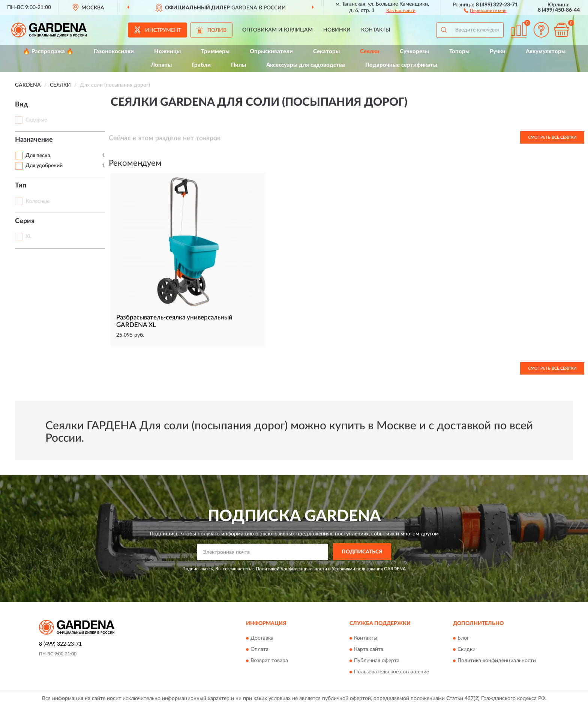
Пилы (238, 65)
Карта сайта (369, 649)
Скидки (466, 649)
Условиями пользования (357, 569)
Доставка (262, 638)
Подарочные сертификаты (401, 65)
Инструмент (163, 30)
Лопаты (161, 65)
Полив (217, 30)
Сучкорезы (414, 52)
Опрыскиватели (271, 52)
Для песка (38, 156)
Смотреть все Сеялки (552, 137)
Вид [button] (22, 105)
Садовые (36, 120)
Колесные (37, 201)
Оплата (259, 649)
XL (28, 237)
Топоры (459, 52)
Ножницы (167, 52)
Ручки (498, 52)
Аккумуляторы (546, 52)
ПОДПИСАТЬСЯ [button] (362, 552)
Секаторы (326, 52)
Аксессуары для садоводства (306, 65)
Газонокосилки (114, 52)
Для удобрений (44, 166)
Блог (463, 638)
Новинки (337, 30)
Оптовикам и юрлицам (277, 30)
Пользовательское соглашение (391, 672)
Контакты (376, 30)
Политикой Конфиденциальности (291, 569)
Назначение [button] (34, 140)
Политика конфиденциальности (497, 661)
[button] (485, 10)
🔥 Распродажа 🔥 (48, 52)
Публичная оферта (377, 661)
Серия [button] (25, 221)
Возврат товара (269, 661)
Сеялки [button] (370, 52)
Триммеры (215, 52)
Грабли (201, 65)
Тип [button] (21, 186)
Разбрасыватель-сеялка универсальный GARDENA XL (174, 321)
